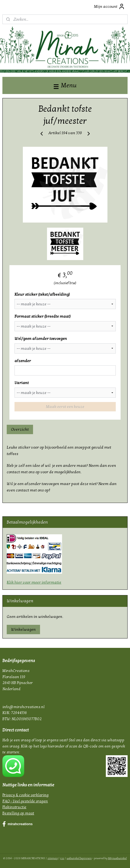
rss (62, 858)
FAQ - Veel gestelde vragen (25, 801)
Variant (22, 383)
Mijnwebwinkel (117, 858)
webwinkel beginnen (79, 858)
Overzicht (20, 429)
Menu (65, 85)
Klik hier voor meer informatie (34, 582)
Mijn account (109, 6)
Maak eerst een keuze (65, 407)
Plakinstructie (14, 807)
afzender (23, 361)
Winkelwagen (23, 629)
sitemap (53, 858)
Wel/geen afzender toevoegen (41, 339)
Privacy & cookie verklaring (26, 795)
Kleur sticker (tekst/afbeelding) (42, 294)
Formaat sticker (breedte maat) (43, 316)
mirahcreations (17, 824)
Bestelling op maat (18, 813)
